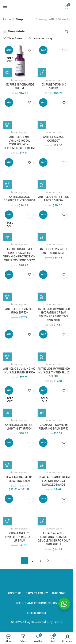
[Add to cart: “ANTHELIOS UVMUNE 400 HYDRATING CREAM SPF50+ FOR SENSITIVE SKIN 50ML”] (42, 297)
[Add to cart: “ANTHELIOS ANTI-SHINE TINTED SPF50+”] (42, 185)
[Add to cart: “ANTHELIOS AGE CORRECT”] (42, 125)
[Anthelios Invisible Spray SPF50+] (19, 285)
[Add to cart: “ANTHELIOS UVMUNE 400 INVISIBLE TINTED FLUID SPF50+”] (42, 357)
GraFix (58, 622)
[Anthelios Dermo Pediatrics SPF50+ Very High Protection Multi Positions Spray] (19, 225)
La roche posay (19, 80)
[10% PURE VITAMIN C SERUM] (54, 61)
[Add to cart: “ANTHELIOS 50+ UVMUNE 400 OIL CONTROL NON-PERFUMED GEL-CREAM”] (7, 125)
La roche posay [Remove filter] (43, 38)
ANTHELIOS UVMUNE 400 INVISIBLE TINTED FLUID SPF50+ (54, 373)
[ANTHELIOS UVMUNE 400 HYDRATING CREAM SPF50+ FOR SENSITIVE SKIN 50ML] (54, 285)
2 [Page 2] (33, 561)
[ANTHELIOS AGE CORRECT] (54, 113)
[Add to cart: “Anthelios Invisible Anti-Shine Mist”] (42, 237)
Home (7, 19)
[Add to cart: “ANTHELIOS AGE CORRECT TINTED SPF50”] (7, 185)
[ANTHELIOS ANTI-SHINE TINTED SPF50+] (54, 173)
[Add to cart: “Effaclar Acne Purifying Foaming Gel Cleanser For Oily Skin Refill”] (42, 521)
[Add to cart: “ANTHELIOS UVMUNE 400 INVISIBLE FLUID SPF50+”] (7, 357)
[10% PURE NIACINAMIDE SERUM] (19, 61)
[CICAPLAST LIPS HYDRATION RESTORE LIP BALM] (19, 509)
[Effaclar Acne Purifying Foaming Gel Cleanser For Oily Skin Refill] (54, 509)
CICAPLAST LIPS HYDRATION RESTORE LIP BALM (19, 537)
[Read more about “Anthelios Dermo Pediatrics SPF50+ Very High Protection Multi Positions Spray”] (7, 237)
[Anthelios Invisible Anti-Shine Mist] (54, 225)
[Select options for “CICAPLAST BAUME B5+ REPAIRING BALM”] (7, 465)
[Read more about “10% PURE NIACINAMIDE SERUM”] (7, 72)
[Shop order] (66, 31)
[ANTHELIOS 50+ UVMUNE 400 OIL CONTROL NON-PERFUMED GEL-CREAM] (19, 113)
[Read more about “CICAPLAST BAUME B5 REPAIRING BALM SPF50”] (42, 413)
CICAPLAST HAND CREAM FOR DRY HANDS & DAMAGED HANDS (54, 481)
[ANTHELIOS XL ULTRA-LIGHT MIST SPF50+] (19, 401)
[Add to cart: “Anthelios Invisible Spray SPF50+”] (7, 297)
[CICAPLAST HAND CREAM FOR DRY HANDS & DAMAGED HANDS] (54, 453)
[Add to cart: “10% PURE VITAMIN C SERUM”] (42, 72)
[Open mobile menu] (5, 6)
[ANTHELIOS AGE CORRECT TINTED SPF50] (19, 173)
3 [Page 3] (40, 561)
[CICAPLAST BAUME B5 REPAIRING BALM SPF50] (54, 401)
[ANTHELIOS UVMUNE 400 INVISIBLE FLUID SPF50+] (19, 345)
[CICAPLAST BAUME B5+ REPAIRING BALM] (19, 453)
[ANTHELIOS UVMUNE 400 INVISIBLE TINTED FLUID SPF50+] (54, 345)
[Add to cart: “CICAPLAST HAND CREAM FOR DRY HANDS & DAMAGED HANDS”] (42, 465)
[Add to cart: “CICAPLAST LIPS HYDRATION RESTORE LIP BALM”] (7, 521)
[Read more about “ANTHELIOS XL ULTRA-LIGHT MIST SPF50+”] (7, 413)
